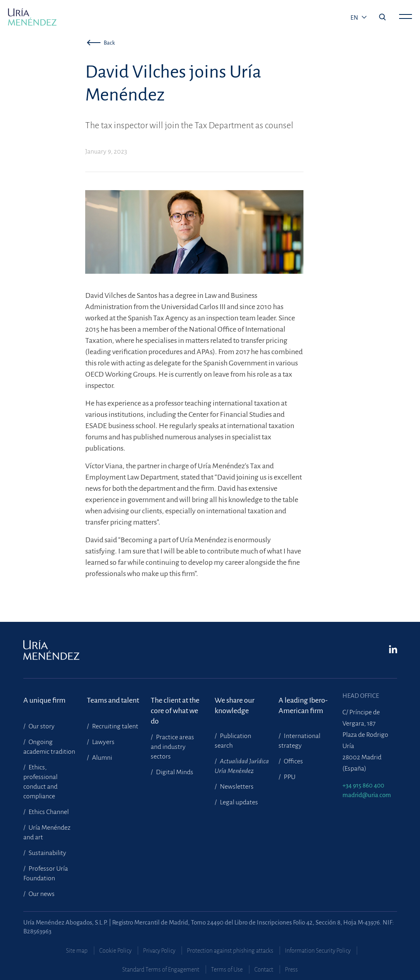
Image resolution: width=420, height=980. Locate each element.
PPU (289, 777)
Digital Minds (174, 772)
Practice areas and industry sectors (172, 747)
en (355, 18)
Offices (293, 761)
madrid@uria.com (367, 795)
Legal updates (238, 802)
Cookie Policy (115, 951)
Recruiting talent (115, 726)
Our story (41, 726)
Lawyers (103, 742)
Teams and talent (113, 700)
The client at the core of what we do (175, 706)
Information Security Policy (318, 951)
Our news (41, 894)
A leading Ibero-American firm (303, 705)
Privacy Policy (159, 951)
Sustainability (47, 853)
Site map (77, 951)
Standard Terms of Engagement (161, 970)
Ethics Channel (48, 812)
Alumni (101, 758)
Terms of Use (227, 970)
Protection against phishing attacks (230, 951)
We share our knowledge (235, 705)
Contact (264, 970)
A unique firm (44, 700)
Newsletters (236, 787)
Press (291, 970)
